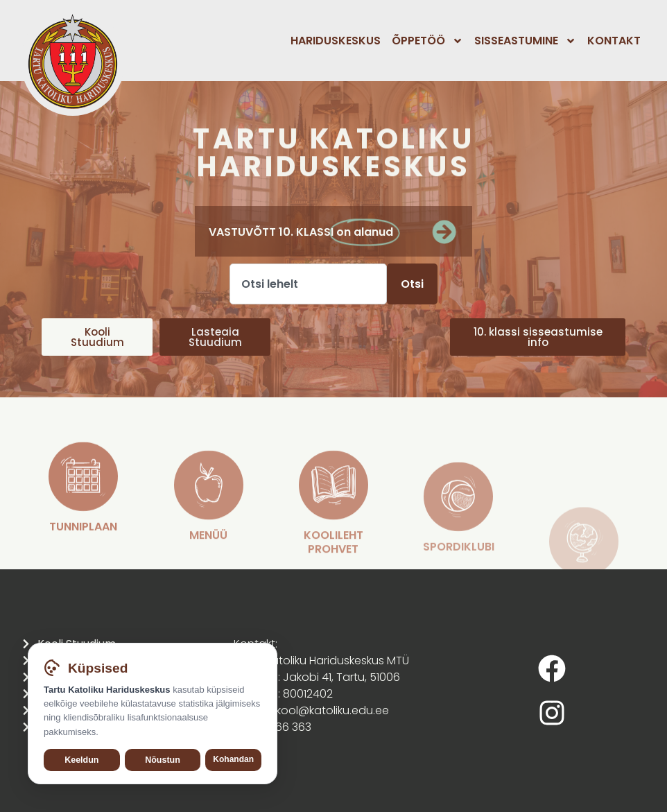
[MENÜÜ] (209, 561)
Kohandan (233, 763)
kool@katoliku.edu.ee (332, 710)
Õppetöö (427, 41)
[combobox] (308, 284)
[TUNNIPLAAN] (83, 542)
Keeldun (81, 764)
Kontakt (614, 41)
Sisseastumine (525, 41)
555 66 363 (281, 727)
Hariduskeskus (336, 41)
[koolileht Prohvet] (333, 561)
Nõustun (163, 764)
